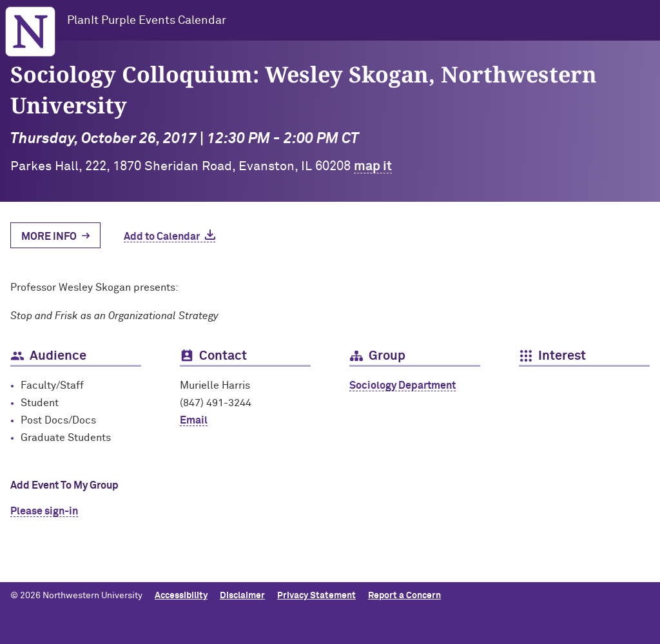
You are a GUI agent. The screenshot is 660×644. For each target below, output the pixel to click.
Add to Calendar (162, 237)
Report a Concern (404, 596)
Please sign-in (44, 511)
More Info (49, 237)
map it (373, 166)
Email (194, 420)
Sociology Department (403, 385)
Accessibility (181, 596)
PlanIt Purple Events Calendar (147, 21)
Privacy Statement (316, 596)
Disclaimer (242, 596)
